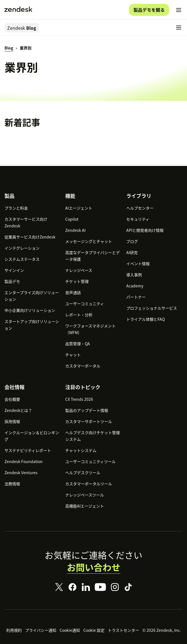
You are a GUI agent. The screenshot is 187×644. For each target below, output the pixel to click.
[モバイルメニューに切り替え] (179, 10)
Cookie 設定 (94, 630)
